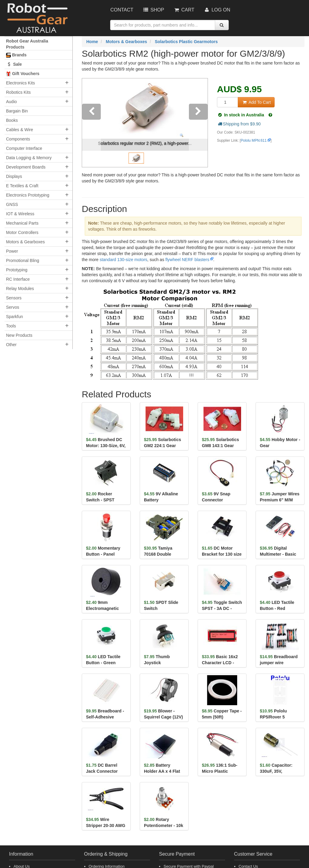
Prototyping (17, 270)
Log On (217, 10)
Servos (13, 307)
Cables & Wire (19, 130)
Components (18, 139)
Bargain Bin (17, 111)
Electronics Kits (21, 83)
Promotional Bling (23, 260)
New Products (19, 335)
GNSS (12, 204)
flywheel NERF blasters (187, 260)
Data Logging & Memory (29, 158)
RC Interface (18, 279)
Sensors (14, 298)
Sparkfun (14, 317)
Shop (153, 10)
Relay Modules (20, 289)
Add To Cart (256, 102)
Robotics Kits (18, 92)
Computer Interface (24, 148)
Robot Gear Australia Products (27, 44)
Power (12, 251)
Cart (184, 10)
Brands (16, 55)
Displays (14, 176)
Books (12, 120)
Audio (11, 102)
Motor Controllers (22, 232)
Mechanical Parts (22, 223)
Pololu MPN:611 (254, 140)
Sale (14, 64)
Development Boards (26, 167)
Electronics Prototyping (28, 195)
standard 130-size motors (123, 260)
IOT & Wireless (20, 214)
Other (11, 345)
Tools (11, 326)
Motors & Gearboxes (25, 242)
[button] (91, 123)
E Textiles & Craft (22, 186)
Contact (122, 10)
